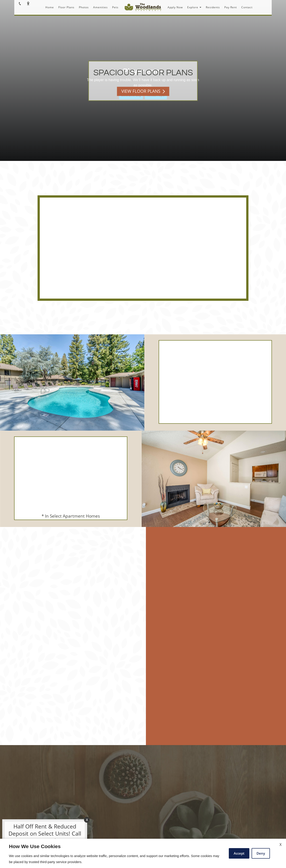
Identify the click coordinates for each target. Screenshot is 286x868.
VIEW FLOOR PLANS (143, 91)
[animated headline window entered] (44, 835)
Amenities (100, 7)
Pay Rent (231, 7)
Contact (247, 7)
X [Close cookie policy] (281, 845)
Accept (239, 853)
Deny (261, 853)
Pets (115, 7)
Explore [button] (194, 7)
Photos (84, 7)
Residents (213, 7)
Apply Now (175, 7)
